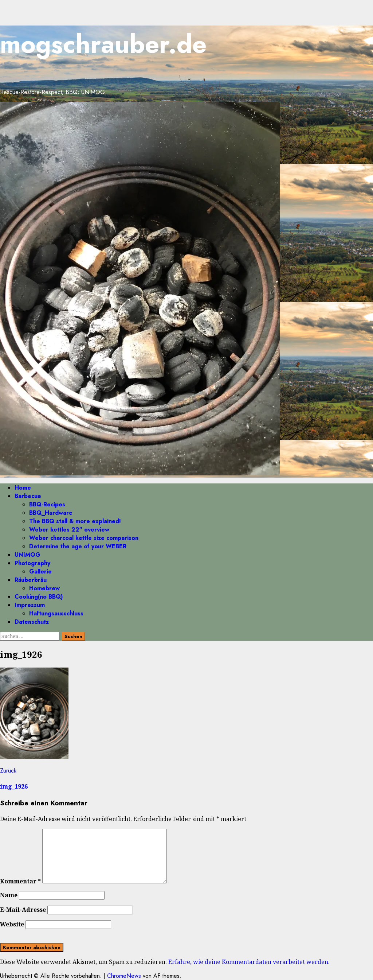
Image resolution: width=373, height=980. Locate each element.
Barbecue (28, 496)
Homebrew (44, 588)
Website (12, 924)
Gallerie (40, 571)
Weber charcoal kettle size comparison (84, 538)
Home (23, 488)
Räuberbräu (31, 580)
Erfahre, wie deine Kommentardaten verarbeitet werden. (249, 962)
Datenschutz (32, 622)
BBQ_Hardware (51, 513)
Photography (32, 563)
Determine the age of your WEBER (78, 546)
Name (9, 895)
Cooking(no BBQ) (39, 597)
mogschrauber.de (103, 44)
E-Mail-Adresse (23, 910)
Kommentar (20, 881)
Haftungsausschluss (56, 613)
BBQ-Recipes (47, 504)
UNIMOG (28, 555)
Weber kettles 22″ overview (69, 530)
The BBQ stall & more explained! (75, 521)
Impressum (30, 605)
